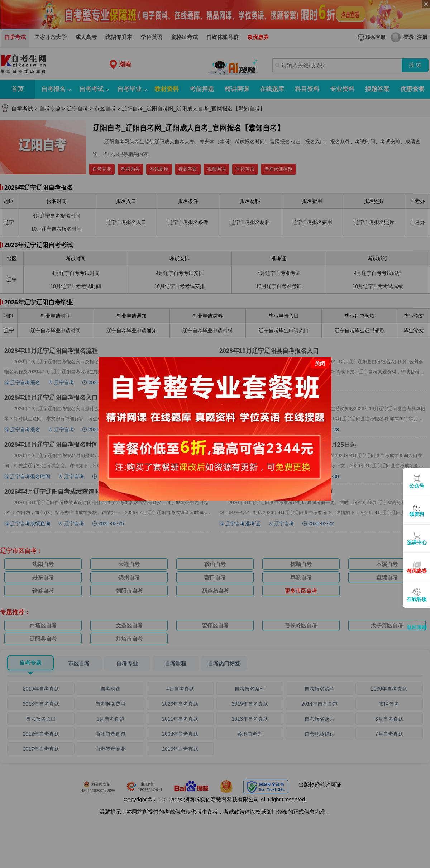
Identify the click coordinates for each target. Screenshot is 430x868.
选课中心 (417, 542)
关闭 (320, 364)
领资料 (417, 514)
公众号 (417, 486)
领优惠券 (417, 571)
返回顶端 (417, 627)
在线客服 (417, 599)
